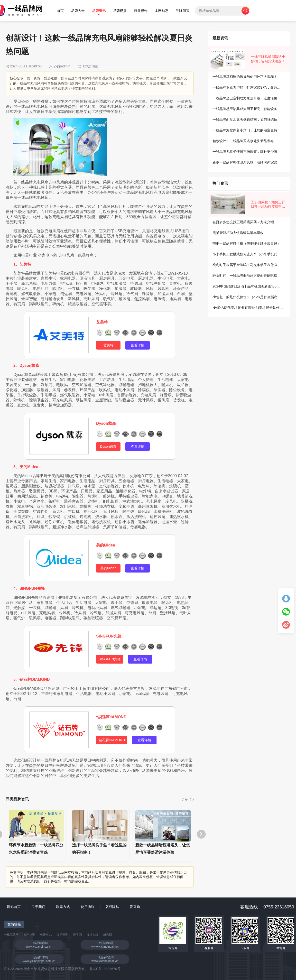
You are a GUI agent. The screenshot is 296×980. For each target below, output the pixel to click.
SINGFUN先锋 (109, 636)
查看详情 (138, 345)
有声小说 (29, 935)
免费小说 (46, 935)
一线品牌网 (11, 935)
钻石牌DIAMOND (111, 717)
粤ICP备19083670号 (105, 969)
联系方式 (63, 907)
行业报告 (141, 11)
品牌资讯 (99, 11)
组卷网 (108, 935)
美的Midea (106, 545)
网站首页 (14, 907)
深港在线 (92, 935)
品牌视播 (120, 11)
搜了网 (77, 935)
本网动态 (162, 11)
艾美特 (102, 322)
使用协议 (88, 907)
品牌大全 (78, 11)
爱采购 (135, 907)
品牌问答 (183, 11)
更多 (187, 799)
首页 (60, 11)
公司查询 (62, 935)
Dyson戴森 (106, 423)
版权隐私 (112, 907)
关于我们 (38, 907)
